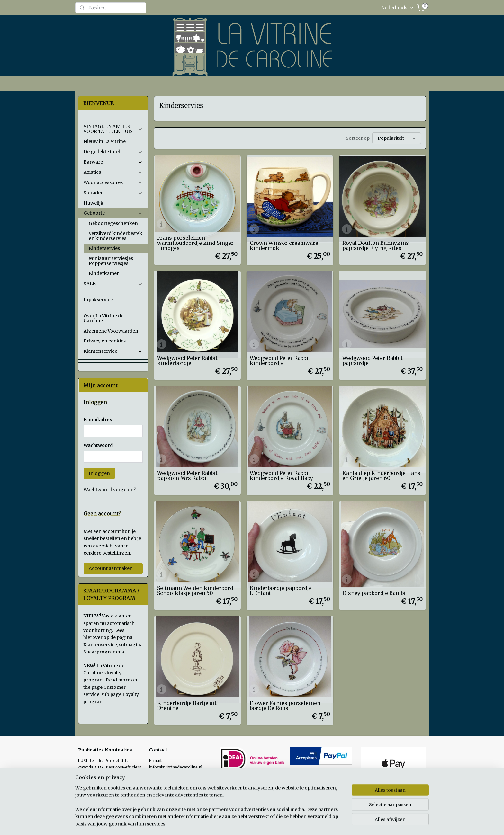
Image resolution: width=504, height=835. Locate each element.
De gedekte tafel (113, 152)
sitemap (282, 823)
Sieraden (113, 193)
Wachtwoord (98, 445)
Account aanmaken (111, 568)
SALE (113, 284)
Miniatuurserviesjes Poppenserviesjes (111, 261)
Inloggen (99, 473)
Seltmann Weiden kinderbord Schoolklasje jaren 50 (195, 591)
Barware (113, 162)
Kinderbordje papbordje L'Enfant (281, 591)
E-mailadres (98, 420)
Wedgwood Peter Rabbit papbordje (373, 360)
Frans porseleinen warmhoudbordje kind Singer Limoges (195, 243)
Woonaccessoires (113, 182)
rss (296, 823)
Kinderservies (104, 248)
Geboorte (113, 213)
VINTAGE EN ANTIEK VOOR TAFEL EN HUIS (113, 129)
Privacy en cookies (105, 341)
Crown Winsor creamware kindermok (284, 245)
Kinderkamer (104, 273)
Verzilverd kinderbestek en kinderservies (116, 236)
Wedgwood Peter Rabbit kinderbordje (187, 360)
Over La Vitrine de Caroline (104, 318)
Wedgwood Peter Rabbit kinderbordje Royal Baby (281, 475)
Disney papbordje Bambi (374, 593)
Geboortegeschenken (113, 223)
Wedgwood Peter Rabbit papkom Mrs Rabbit (187, 475)
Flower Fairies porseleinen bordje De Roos (285, 706)
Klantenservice (113, 351)
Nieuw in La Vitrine (105, 141)
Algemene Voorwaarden (111, 331)
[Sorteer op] (396, 138)
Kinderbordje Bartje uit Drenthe (187, 706)
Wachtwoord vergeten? (110, 490)
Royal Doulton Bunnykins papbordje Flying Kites (376, 245)
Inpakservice (98, 300)
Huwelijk (94, 203)
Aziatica (113, 172)
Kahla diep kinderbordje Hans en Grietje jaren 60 (381, 475)
